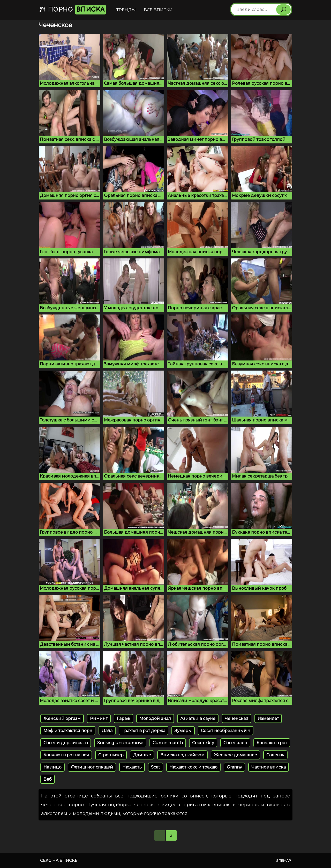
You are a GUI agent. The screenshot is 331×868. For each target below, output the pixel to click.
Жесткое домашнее (235, 755)
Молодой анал (155, 719)
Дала (107, 731)
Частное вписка (269, 767)
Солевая (275, 755)
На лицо (52, 767)
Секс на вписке (59, 860)
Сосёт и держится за (66, 743)
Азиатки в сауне (198, 719)
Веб (48, 779)
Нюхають (132, 767)
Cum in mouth (168, 743)
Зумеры (183, 731)
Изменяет (268, 719)
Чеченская (236, 719)
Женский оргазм (62, 719)
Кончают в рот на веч (66, 755)
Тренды (126, 10)
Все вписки (158, 10)
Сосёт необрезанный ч (226, 731)
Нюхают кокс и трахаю (193, 767)
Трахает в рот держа (144, 731)
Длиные (142, 755)
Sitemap (284, 861)
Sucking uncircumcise (120, 743)
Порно (72, 10)
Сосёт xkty (203, 743)
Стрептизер (111, 755)
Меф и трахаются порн (68, 731)
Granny (234, 767)
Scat (156, 767)
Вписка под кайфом (182, 755)
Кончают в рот (272, 743)
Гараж (123, 719)
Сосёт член (235, 743)
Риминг (99, 719)
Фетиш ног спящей (92, 767)
